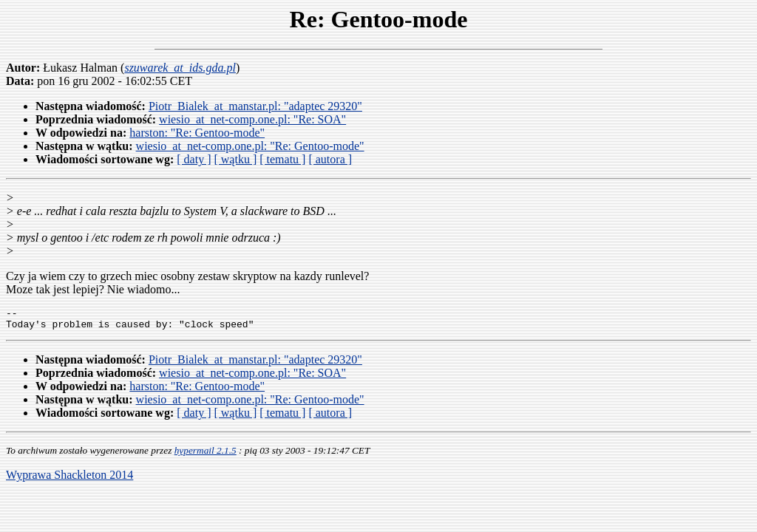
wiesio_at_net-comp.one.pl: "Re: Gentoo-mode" (250, 146)
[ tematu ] (282, 159)
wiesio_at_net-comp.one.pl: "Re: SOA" (252, 119)
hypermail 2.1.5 (206, 455)
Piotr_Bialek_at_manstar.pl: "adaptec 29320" (255, 106)
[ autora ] (330, 159)
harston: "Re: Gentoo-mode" (197, 133)
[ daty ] (194, 159)
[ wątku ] (235, 159)
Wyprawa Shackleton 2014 (69, 479)
